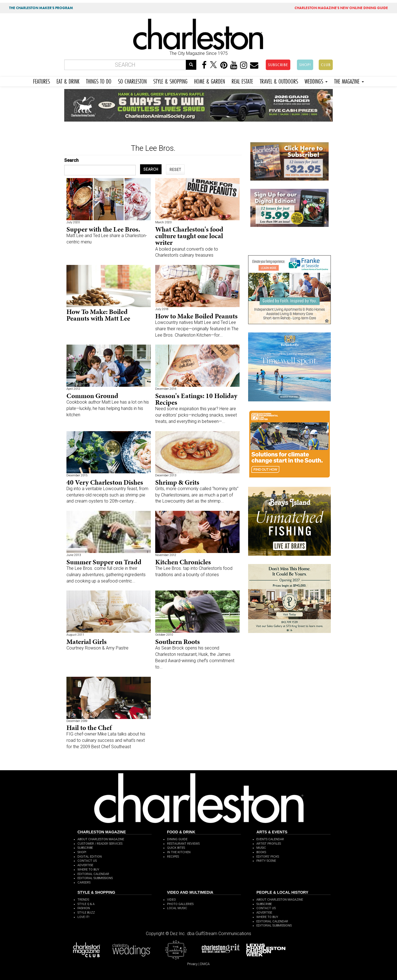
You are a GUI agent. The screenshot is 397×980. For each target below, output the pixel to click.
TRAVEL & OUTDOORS (279, 81)
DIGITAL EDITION (90, 857)
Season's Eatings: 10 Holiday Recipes (196, 399)
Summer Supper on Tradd (104, 562)
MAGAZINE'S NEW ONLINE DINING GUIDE (341, 8)
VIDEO (171, 900)
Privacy (192, 964)
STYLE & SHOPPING (170, 81)
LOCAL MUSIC (177, 908)
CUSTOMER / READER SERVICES (100, 844)
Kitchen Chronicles (183, 562)
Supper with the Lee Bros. (103, 229)
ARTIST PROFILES (269, 844)
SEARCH (151, 169)
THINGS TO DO (99, 81)
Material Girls (87, 642)
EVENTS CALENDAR (270, 839)
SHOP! (305, 65)
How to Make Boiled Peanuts (196, 316)
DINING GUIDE (177, 839)
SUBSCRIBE (278, 65)
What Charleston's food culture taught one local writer (189, 236)
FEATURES (41, 81)
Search (71, 160)
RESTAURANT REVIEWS (183, 844)
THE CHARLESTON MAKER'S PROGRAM (41, 8)
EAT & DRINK (68, 81)
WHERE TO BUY (88, 870)
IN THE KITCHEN (179, 852)
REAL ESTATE (242, 81)
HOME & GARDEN (210, 81)
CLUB (326, 65)
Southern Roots (178, 642)
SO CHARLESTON (132, 81)
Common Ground (92, 396)
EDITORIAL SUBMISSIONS (95, 878)
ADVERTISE (85, 865)
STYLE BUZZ (86, 913)
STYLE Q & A (86, 904)
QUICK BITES (176, 848)
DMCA (205, 964)
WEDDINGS (316, 81)
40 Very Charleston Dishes (105, 482)
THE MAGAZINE (349, 81)
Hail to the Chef (89, 728)
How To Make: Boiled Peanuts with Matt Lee (98, 315)
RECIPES (173, 857)
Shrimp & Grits (177, 482)
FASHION (84, 908)
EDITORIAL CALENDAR (93, 874)
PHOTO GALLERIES (180, 904)
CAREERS (84, 883)
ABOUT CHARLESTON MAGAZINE (101, 839)
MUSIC (261, 848)
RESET (175, 170)
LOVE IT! (83, 917)
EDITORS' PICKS (268, 857)
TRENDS (83, 900)
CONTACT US (87, 861)
